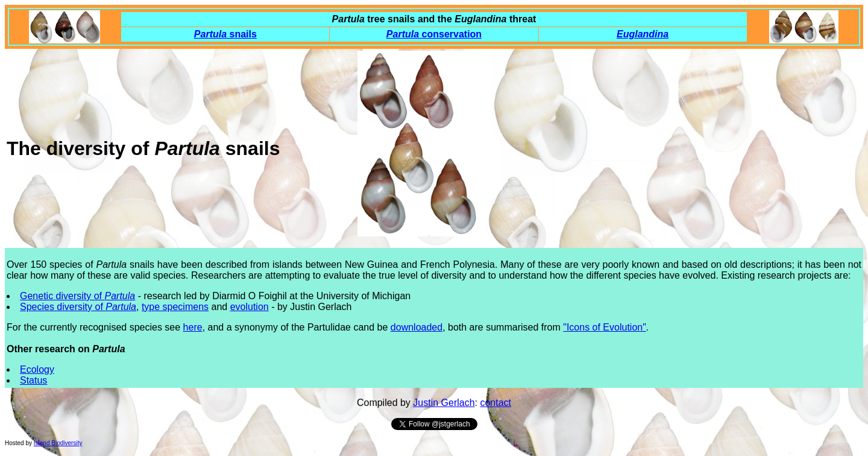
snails (225, 34)
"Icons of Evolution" (605, 327)
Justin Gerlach (444, 403)
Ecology (37, 369)
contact (495, 403)
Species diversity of (78, 307)
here (193, 327)
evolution (250, 307)
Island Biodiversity (58, 443)
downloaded (417, 327)
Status (33, 380)
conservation (434, 34)
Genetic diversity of (77, 296)
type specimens (175, 307)
